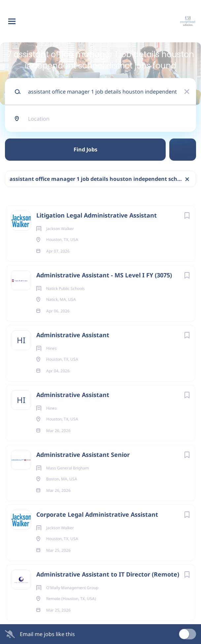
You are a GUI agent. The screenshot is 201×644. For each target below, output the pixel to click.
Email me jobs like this (47, 634)
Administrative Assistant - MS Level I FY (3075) (104, 275)
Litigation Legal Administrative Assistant (97, 215)
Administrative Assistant (73, 335)
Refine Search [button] (183, 150)
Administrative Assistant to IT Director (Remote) (108, 574)
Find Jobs (85, 149)
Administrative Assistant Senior (83, 455)
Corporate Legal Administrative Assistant (97, 514)
